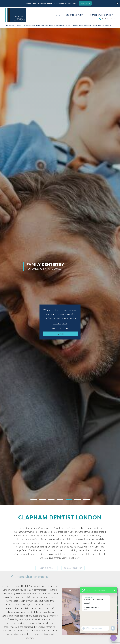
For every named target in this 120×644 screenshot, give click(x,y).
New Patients (10, 26)
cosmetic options (71, 543)
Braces (33, 26)
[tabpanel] (60, 267)
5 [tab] (69, 500)
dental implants (27, 547)
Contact (108, 26)
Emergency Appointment (101, 15)
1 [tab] (34, 500)
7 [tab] (86, 500)
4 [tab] (60, 500)
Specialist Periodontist (57, 26)
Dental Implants (42, 26)
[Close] (117, 3)
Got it (61, 334)
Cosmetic (26, 26)
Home (57, 15)
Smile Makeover (85, 26)
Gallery (94, 26)
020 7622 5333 (108, 19)
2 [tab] (42, 500)
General (19, 26)
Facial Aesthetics (72, 26)
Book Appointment (75, 15)
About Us (101, 26)
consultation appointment (93, 554)
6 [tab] (78, 500)
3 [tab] (51, 500)
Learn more (85, 3)
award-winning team (40, 554)
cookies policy (60, 323)
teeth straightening (97, 543)
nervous (22, 619)
